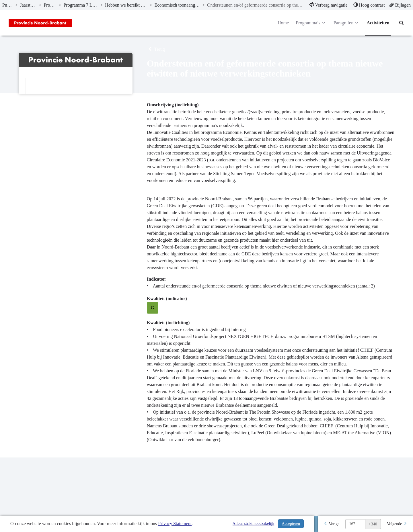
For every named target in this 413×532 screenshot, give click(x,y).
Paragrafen (347, 23)
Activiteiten (378, 23)
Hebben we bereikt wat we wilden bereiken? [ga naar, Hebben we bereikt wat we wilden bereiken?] (126, 5)
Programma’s (311, 23)
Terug (156, 49)
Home (283, 23)
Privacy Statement (175, 524)
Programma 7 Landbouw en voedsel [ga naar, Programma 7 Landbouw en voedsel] (81, 5)
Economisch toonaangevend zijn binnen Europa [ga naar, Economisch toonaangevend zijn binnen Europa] (177, 5)
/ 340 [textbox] (373, 524)
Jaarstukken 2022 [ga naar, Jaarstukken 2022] (28, 5)
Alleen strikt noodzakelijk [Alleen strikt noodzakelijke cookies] (253, 524)
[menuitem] (329, 5)
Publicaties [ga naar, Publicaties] (7, 5)
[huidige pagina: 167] (355, 524)
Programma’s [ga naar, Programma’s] (50, 5)
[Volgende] (397, 524)
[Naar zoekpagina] (402, 23)
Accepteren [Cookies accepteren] (291, 524)
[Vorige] (332, 524)
